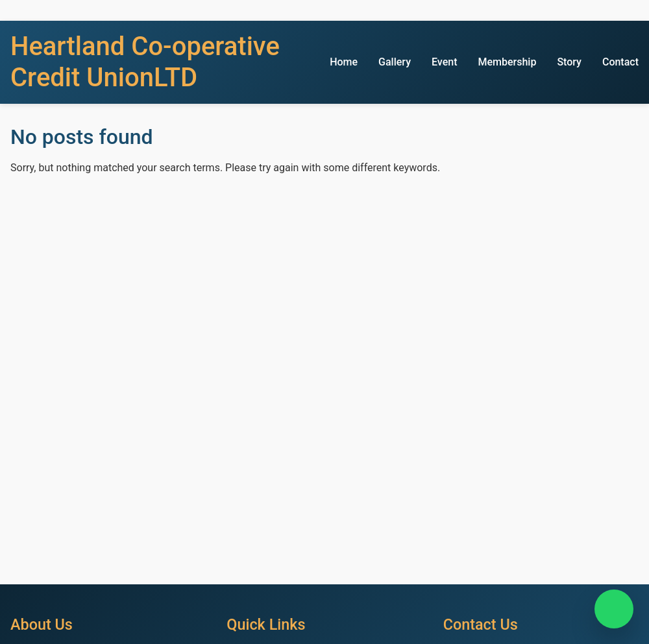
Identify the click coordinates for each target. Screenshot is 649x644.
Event (444, 62)
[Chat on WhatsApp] (614, 609)
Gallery (395, 62)
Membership (507, 62)
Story (569, 62)
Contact (620, 62)
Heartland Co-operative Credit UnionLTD (145, 62)
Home (344, 62)
